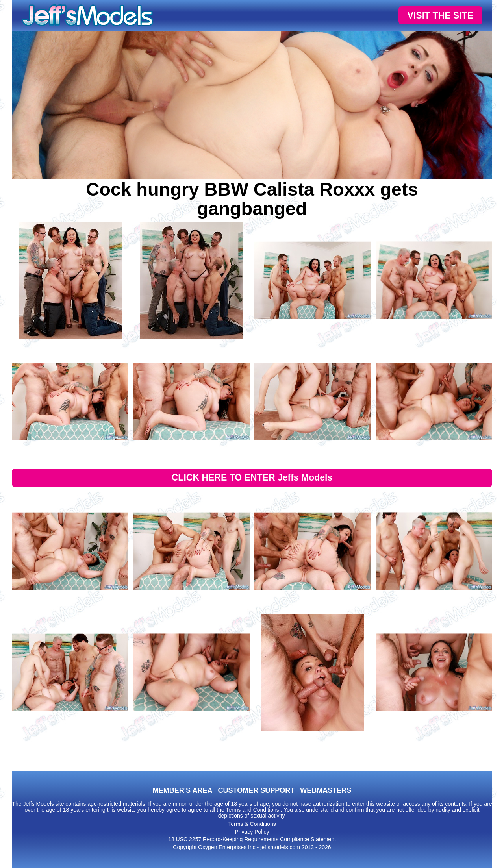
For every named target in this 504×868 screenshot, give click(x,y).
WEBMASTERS (326, 790)
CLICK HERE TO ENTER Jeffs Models (252, 477)
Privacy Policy (252, 832)
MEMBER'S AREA (183, 790)
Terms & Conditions (252, 824)
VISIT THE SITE (440, 15)
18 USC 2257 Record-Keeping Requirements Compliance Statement (252, 839)
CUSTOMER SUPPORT (256, 790)
